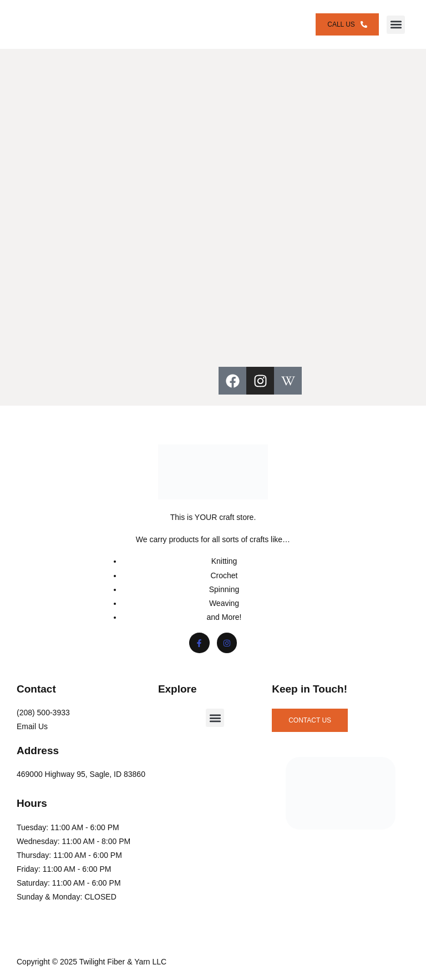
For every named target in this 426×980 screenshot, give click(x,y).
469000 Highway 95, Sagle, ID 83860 (81, 774)
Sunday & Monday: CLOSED (67, 897)
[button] (396, 25)
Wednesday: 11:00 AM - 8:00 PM (73, 841)
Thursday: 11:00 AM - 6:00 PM (69, 855)
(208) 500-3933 (43, 713)
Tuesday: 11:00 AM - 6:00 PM (68, 827)
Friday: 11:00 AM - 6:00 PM (64, 869)
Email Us (32, 726)
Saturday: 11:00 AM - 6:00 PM (69, 883)
